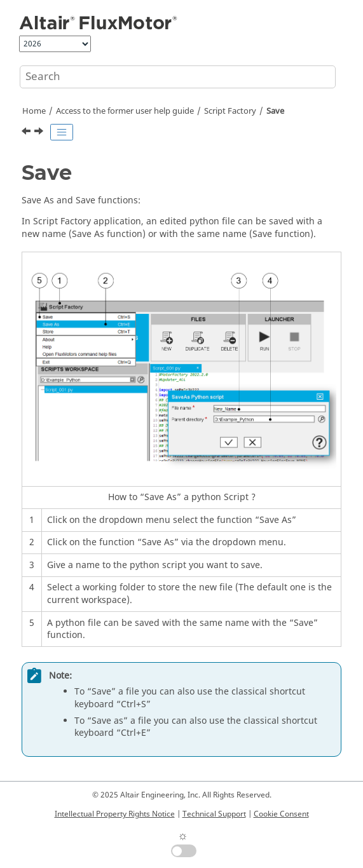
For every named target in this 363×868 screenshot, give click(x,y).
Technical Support (214, 814)
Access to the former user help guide (125, 111)
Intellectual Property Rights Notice (115, 814)
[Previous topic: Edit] (27, 133)
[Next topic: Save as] (40, 133)
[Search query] (178, 77)
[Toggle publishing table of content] (62, 132)
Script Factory (230, 111)
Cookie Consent (281, 814)
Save (275, 111)
